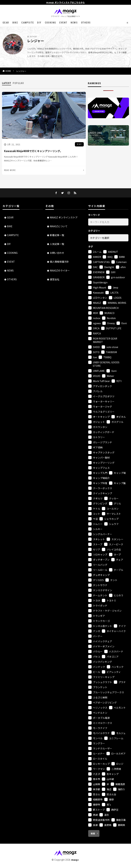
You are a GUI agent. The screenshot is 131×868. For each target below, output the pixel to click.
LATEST (7, 83)
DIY (39, 23)
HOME (8, 71)
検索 (93, 833)
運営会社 (55, 279)
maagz (75, 859)
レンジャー (21, 71)
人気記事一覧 (57, 244)
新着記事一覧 (57, 235)
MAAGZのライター (60, 270)
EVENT (63, 23)
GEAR (6, 23)
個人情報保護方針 (59, 262)
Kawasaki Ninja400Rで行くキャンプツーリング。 (33, 151)
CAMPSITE (28, 23)
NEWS (74, 23)
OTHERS (86, 23)
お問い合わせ (57, 253)
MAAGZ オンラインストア (64, 217)
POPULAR (18, 83)
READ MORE (10, 170)
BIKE (15, 23)
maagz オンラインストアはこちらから (65, 2)
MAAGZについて (59, 226)
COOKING (50, 23)
